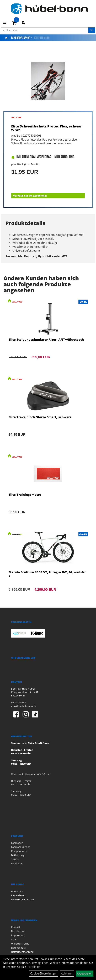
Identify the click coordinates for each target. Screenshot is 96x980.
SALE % (15, 859)
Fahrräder (17, 843)
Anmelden (17, 891)
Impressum (18, 935)
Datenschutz (18, 948)
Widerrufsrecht (20, 944)
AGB (14, 939)
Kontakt (16, 927)
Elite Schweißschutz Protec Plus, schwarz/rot (46, 128)
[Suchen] (92, 30)
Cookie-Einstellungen (44, 973)
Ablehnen (67, 973)
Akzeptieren (85, 973)
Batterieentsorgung (22, 952)
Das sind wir (18, 931)
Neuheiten (17, 863)
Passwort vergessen (23, 899)
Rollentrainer (42, 38)
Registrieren (18, 895)
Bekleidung (18, 855)
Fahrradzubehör (21, 38)
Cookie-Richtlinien (29, 967)
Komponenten (19, 851)
